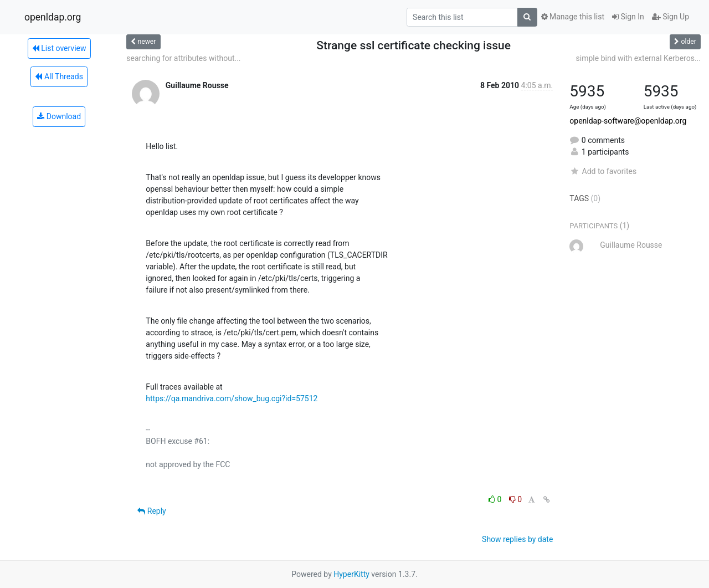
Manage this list (573, 17)
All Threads (59, 76)
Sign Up (671, 17)
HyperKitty (351, 574)
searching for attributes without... (183, 58)
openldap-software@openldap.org (628, 121)
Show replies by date (517, 539)
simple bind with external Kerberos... (638, 58)
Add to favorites (603, 171)
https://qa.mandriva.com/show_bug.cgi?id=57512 (232, 398)
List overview (59, 48)
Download (59, 116)
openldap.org (53, 17)
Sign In (628, 17)
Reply (151, 511)
